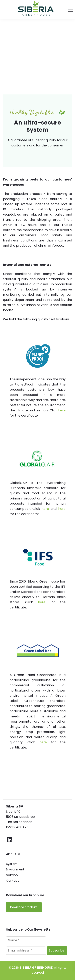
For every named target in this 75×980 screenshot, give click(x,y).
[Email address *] (26, 951)
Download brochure (24, 907)
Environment (15, 869)
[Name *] (26, 940)
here (62, 410)
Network (12, 875)
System (12, 864)
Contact (12, 880)
